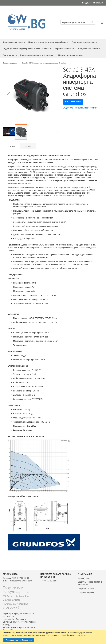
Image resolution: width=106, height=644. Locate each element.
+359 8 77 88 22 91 (20, 578)
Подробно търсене (86, 592)
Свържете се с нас (86, 588)
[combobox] (78, 22)
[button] (8, 95)
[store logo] (28, 22)
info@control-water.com (21, 581)
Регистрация (98, 3)
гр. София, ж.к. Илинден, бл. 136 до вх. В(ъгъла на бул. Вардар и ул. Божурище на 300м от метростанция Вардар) (19, 619)
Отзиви (28, 146)
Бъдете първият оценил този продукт (80, 108)
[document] (53, 637)
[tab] (12, 146)
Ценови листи (84, 578)
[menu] (53, 49)
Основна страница (10, 63)
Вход (84, 3)
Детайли (12, 146)
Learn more (80, 635)
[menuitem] (13, 42)
